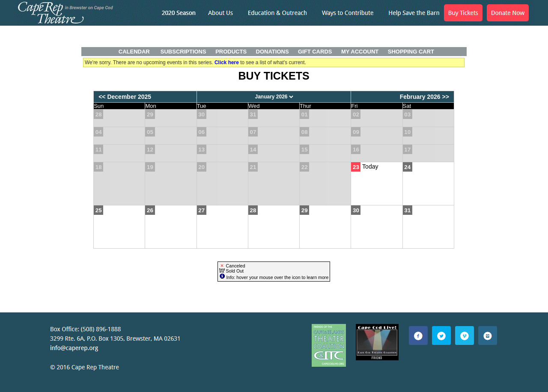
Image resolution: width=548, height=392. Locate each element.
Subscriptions (183, 52)
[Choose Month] (274, 97)
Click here (227, 62)
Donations (273, 52)
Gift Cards (315, 52)
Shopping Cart (411, 52)
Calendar (134, 52)
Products (231, 52)
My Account (359, 52)
